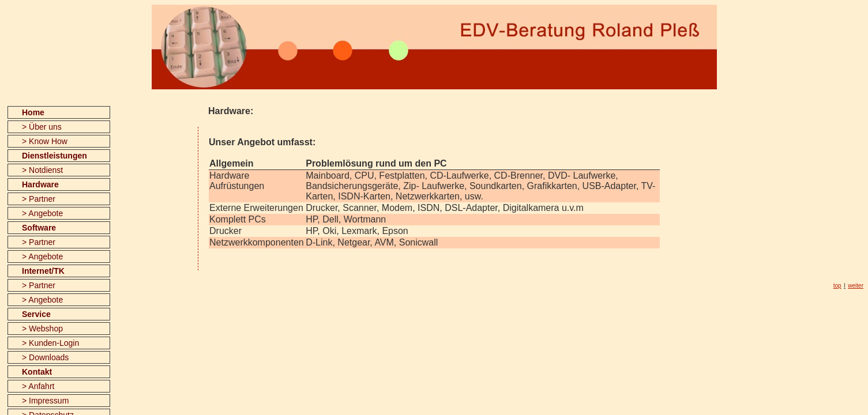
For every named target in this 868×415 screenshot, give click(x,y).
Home (33, 112)
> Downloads (45, 357)
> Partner (39, 199)
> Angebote (42, 213)
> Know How (45, 141)
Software (39, 228)
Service (36, 314)
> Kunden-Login (50, 343)
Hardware (40, 184)
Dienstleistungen (55, 156)
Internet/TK (43, 271)
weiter (856, 286)
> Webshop (42, 329)
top (837, 286)
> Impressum (45, 401)
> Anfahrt (38, 386)
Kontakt (37, 372)
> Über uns (42, 127)
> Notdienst (42, 170)
